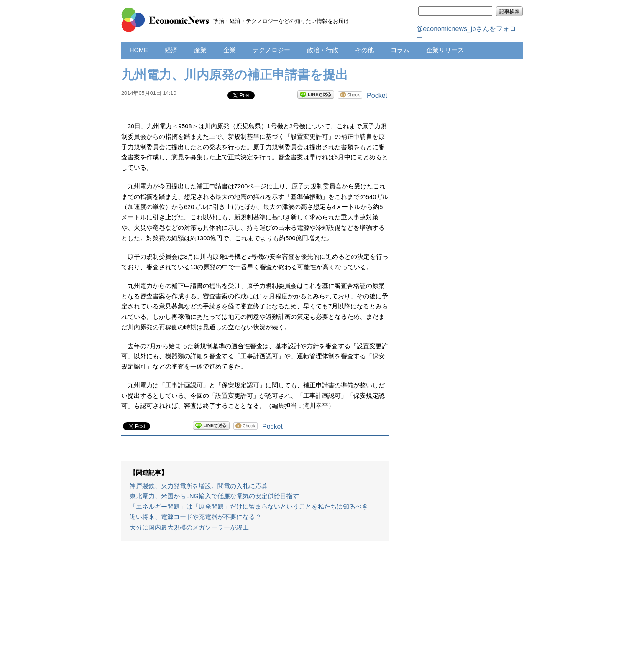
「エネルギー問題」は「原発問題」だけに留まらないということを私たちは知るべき (249, 507)
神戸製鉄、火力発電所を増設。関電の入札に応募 (199, 486)
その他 (364, 50)
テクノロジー (271, 50)
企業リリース (445, 50)
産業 (200, 50)
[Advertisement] (255, 606)
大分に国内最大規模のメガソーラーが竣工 (189, 527)
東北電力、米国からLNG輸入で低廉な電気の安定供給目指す (214, 496)
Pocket (377, 95)
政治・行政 (323, 50)
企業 (230, 50)
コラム (400, 50)
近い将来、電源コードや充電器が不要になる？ (195, 517)
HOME (139, 50)
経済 (171, 50)
